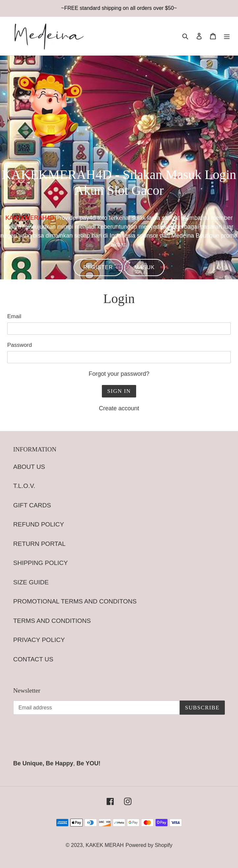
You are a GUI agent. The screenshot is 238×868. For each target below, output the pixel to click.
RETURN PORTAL (39, 544)
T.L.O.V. (24, 486)
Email (14, 316)
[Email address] (96, 708)
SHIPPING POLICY (41, 563)
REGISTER (98, 267)
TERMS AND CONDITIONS (52, 621)
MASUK (144, 267)
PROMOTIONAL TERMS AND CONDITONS (75, 601)
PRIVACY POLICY (39, 640)
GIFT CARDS (32, 505)
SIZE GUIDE (31, 582)
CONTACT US (33, 659)
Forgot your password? (119, 374)
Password (20, 345)
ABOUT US (29, 467)
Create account (119, 408)
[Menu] (227, 36)
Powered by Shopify (149, 845)
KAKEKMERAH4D (30, 218)
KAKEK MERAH (105, 845)
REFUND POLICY (39, 524)
